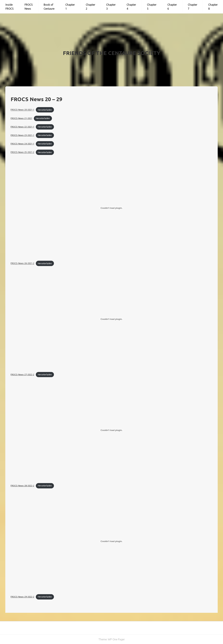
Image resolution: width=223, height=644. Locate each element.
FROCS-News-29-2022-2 (22, 597)
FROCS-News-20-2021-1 (22, 110)
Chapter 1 (70, 7)
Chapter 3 (111, 7)
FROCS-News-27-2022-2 (22, 374)
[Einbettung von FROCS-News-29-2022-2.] (111, 541)
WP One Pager (116, 639)
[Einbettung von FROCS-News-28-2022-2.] (111, 430)
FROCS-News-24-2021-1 (22, 144)
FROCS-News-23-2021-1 (22, 135)
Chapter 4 (131, 7)
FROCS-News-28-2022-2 (22, 486)
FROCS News (29, 7)
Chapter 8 (213, 7)
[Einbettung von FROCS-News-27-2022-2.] (111, 319)
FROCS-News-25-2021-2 (22, 152)
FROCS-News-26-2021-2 (22, 263)
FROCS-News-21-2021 (21, 118)
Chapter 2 (91, 7)
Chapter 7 (193, 7)
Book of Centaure (49, 7)
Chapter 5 (152, 7)
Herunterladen (45, 110)
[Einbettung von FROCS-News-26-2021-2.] (111, 208)
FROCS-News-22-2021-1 (22, 127)
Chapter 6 (172, 7)
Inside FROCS (10, 7)
